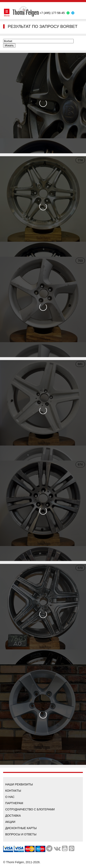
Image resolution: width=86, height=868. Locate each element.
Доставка (13, 816)
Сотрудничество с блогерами (30, 809)
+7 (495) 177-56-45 (52, 13)
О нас (10, 797)
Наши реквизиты (19, 784)
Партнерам (14, 803)
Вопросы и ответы (21, 834)
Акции (10, 822)
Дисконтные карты (21, 828)
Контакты (13, 791)
